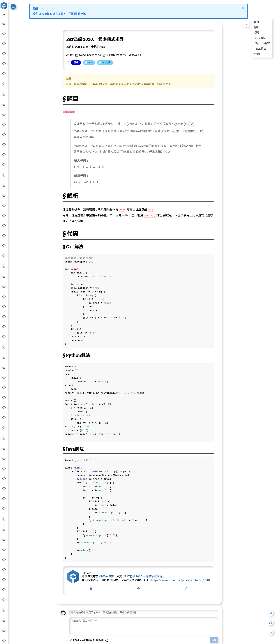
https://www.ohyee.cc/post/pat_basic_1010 (180, 579)
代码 (256, 33)
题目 (256, 22)
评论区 (258, 54)
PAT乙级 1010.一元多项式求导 (144, 576)
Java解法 (261, 49)
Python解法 (263, 43)
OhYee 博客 (106, 576)
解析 (256, 27)
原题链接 (69, 112)
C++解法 (261, 38)
